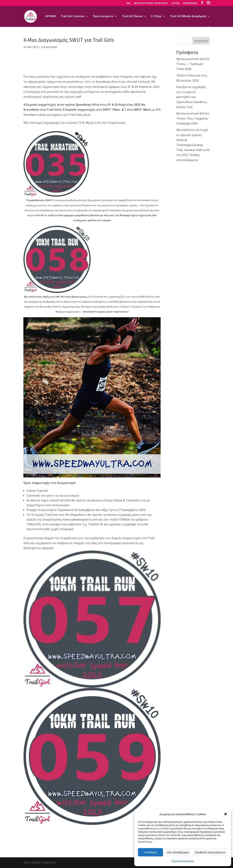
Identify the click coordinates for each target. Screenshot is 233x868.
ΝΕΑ (129, 3)
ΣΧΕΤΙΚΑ (175, 3)
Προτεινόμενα (103, 16)
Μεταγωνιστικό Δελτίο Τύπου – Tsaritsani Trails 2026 (193, 64)
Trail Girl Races (132, 16)
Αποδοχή (151, 852)
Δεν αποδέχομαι (178, 852)
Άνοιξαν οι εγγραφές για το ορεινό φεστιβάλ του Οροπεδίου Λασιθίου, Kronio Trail (192, 97)
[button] (226, 814)
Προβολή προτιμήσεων (210, 852)
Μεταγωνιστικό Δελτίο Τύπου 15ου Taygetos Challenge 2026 (193, 118)
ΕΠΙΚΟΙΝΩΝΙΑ (190, 3)
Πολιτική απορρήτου (183, 861)
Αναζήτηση (201, 41)
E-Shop (156, 16)
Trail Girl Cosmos (73, 16)
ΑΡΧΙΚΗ (50, 16)
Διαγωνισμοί (49, 47)
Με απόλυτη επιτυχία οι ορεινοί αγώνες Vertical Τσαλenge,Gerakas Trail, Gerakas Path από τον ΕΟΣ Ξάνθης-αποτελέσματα (193, 145)
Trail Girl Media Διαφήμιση (188, 16)
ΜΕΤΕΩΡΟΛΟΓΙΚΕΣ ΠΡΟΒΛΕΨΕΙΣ (151, 3)
